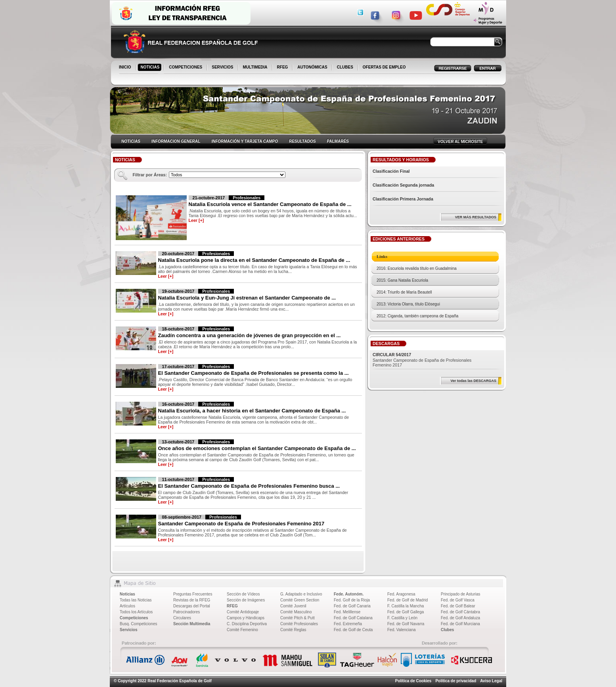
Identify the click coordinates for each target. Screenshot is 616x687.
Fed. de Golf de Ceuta (353, 630)
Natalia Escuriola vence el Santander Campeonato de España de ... (270, 204)
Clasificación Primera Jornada (403, 199)
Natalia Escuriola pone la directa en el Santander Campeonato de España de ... (254, 260)
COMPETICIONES (186, 68)
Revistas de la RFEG (192, 600)
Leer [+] (196, 220)
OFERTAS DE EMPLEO (384, 67)
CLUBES (345, 67)
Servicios (128, 630)
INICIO (126, 68)
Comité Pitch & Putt (297, 618)
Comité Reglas (293, 630)
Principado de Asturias (461, 594)
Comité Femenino (242, 630)
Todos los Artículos (136, 612)
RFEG (283, 68)
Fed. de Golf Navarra (406, 624)
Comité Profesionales (299, 624)
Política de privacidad (456, 681)
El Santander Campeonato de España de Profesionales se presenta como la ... (253, 373)
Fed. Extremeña (348, 624)
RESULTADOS (302, 141)
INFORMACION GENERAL (176, 141)
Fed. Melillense (347, 612)
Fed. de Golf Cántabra (460, 612)
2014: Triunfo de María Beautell (404, 292)
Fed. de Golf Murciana (460, 624)
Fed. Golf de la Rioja (352, 600)
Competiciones (134, 618)
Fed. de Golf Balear (458, 606)
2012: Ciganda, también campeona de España (417, 316)
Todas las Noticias (136, 600)
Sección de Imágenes (246, 600)
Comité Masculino (296, 612)
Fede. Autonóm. (349, 594)
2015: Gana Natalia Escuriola (402, 280)
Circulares (182, 618)
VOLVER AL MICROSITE (460, 142)
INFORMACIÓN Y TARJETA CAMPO (245, 141)
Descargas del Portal (192, 606)
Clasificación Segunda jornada (403, 185)
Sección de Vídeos (243, 594)
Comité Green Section (300, 600)
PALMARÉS (338, 141)
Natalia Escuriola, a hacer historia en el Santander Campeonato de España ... (252, 411)
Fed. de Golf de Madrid (407, 600)
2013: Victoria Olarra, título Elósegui (408, 304)
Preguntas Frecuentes (193, 594)
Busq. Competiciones (139, 624)
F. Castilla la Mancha (406, 606)
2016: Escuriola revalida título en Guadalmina (417, 268)
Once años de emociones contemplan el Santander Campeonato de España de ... (257, 448)
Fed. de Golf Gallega (406, 612)
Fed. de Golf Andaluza (460, 618)
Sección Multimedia (192, 624)
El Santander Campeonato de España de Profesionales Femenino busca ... (249, 486)
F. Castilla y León (402, 618)
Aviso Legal (491, 681)
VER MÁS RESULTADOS (476, 217)
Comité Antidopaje (243, 612)
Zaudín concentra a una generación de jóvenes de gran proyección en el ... (250, 335)
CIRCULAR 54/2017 (392, 355)
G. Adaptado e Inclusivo (301, 594)
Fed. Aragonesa (401, 594)
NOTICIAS (151, 68)
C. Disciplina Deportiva (247, 624)
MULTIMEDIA (256, 68)
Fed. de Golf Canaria (352, 606)
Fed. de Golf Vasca (458, 600)
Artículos (127, 606)
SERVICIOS (223, 68)
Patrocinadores (187, 612)
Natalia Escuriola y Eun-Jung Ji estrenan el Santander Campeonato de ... (247, 298)
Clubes (447, 630)
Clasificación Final (391, 171)
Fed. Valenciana (402, 630)
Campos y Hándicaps (246, 618)
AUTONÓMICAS (312, 67)
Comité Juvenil (293, 606)
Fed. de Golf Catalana (353, 618)
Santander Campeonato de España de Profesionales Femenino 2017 (241, 524)
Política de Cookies (413, 681)
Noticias (127, 594)
